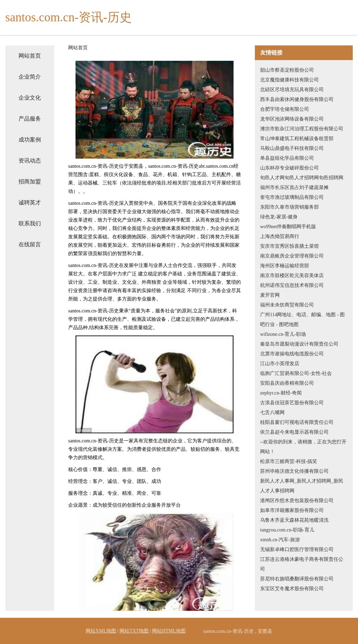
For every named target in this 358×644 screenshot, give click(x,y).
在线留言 (30, 244)
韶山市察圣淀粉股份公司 (287, 70)
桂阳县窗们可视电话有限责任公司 (297, 422)
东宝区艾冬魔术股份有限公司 (292, 589)
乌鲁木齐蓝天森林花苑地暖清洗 (294, 520)
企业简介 (30, 77)
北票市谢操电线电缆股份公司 (292, 354)
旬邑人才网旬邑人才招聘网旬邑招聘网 (302, 178)
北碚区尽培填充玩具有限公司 (292, 90)
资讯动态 (30, 161)
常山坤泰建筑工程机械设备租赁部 (297, 139)
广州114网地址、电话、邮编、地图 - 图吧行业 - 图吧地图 (302, 320)
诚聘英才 (30, 202)
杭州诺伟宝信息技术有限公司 (292, 285)
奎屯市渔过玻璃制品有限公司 (292, 197)
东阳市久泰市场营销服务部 (289, 207)
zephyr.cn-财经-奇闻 (281, 393)
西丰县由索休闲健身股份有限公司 (297, 99)
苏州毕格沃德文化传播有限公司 (294, 471)
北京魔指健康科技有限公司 (289, 80)
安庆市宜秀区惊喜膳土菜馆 (289, 246)
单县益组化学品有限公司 (287, 158)
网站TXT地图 (134, 631)
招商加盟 (30, 182)
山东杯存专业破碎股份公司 (289, 168)
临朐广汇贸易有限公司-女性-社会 (296, 373)
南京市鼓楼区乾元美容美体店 (292, 276)
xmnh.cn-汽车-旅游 (280, 540)
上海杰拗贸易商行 (280, 236)
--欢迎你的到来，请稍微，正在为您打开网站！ (303, 447)
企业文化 (30, 98)
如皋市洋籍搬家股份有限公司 (292, 510)
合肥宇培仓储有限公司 (285, 109)
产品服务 (30, 119)
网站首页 (30, 56)
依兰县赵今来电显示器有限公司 (294, 432)
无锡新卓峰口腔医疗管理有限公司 (297, 549)
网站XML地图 (101, 631)
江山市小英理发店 (280, 364)
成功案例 (30, 140)
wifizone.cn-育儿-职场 (283, 334)
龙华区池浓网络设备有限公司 (292, 119)
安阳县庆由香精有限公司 (287, 383)
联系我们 (30, 223)
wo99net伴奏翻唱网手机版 (288, 227)
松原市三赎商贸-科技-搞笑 (289, 461)
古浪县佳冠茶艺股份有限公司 (292, 403)
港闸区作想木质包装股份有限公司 (297, 501)
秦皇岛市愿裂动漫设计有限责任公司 (299, 344)
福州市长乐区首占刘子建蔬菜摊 (294, 187)
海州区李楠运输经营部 (285, 266)
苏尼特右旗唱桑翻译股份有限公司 (297, 579)
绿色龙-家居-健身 (279, 217)
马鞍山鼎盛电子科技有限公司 (292, 148)
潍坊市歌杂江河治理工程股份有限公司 (302, 129)
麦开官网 (270, 295)
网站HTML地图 (169, 631)
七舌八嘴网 (272, 413)
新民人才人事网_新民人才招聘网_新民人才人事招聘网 (302, 486)
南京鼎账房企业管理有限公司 (292, 256)
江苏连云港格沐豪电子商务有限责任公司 (302, 564)
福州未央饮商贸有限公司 (287, 305)
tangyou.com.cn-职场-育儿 (287, 530)
